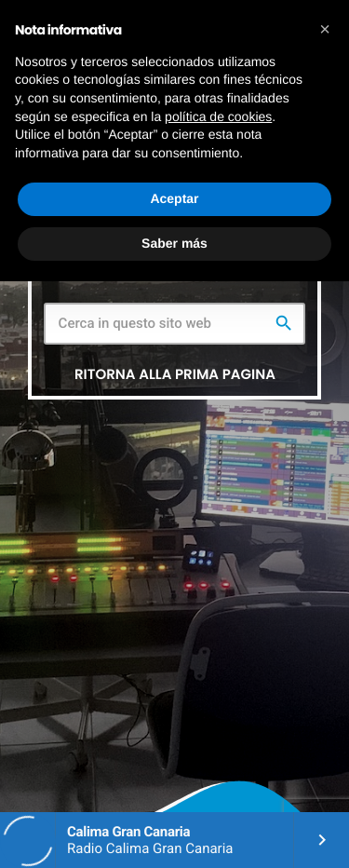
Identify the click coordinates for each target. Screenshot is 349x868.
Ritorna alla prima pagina (175, 375)
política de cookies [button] (218, 116)
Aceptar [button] (174, 198)
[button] (325, 30)
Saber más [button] (174, 243)
